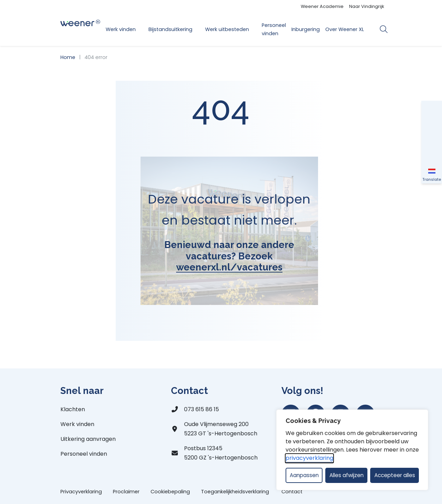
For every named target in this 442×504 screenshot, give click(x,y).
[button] (432, 111)
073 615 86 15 (201, 409)
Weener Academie (322, 6)
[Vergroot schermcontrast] (432, 152)
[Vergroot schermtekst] (432, 132)
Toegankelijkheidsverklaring (236, 492)
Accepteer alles (395, 475)
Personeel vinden (274, 29)
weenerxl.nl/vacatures (229, 267)
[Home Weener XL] (80, 29)
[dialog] (352, 450)
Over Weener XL (345, 29)
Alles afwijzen (347, 475)
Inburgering (306, 29)
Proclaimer (126, 492)
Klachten (73, 409)
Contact (292, 492)
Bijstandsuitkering (170, 29)
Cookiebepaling (170, 492)
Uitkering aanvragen (88, 439)
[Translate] (432, 173)
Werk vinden (121, 29)
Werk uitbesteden (227, 29)
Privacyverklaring (81, 492)
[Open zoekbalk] (383, 29)
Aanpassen (304, 475)
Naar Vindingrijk (367, 6)
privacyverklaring (309, 458)
